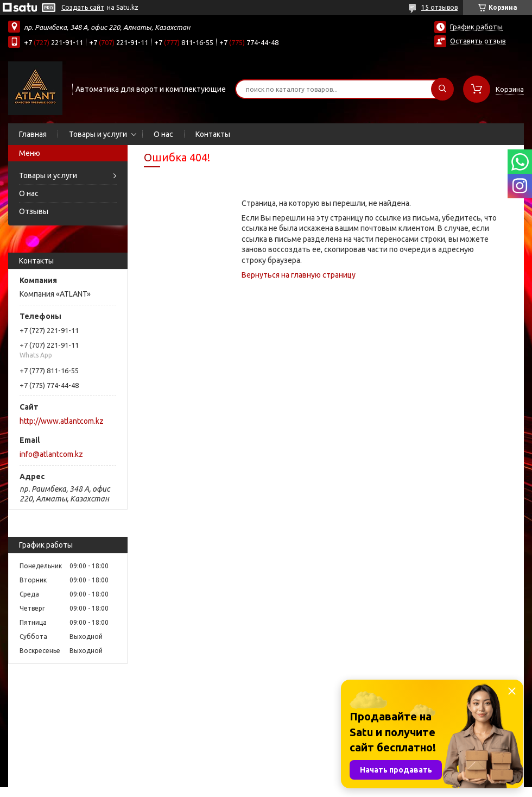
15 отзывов (439, 7)
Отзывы (34, 211)
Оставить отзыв (478, 41)
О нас (163, 134)
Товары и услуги (98, 134)
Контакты (213, 134)
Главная (33, 134)
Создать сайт (83, 7)
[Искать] (442, 89)
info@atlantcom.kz (51, 454)
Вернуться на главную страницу (299, 275)
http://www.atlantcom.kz (62, 421)
